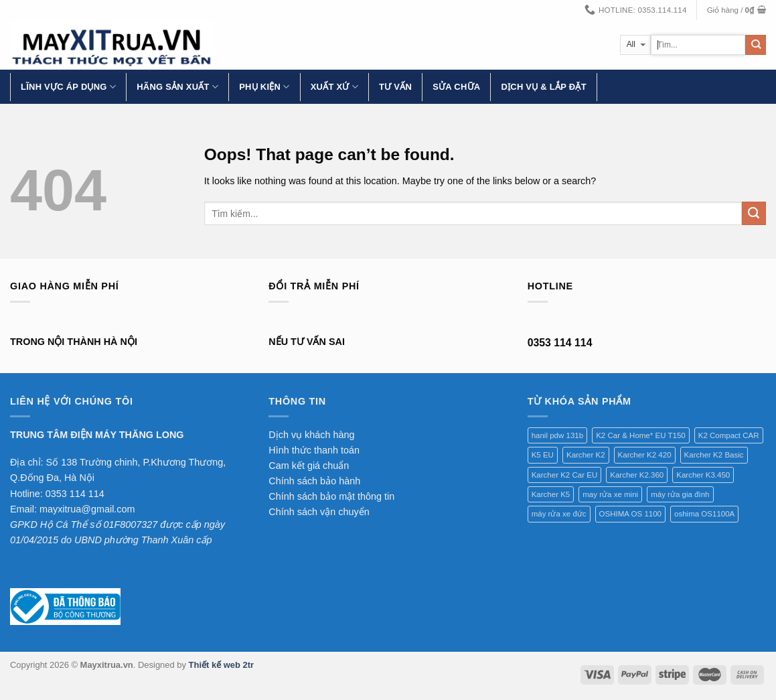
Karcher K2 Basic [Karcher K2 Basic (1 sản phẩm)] (714, 455)
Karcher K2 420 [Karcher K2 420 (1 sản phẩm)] (645, 455)
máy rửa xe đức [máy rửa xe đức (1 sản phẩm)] (559, 514)
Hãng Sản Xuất (177, 87)
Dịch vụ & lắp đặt (543, 87)
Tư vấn (395, 87)
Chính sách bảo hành (314, 481)
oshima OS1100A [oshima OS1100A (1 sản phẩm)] (704, 514)
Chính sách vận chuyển (319, 512)
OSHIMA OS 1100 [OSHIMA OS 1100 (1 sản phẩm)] (630, 514)
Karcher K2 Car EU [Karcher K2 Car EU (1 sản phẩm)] (565, 475)
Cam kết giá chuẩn (309, 466)
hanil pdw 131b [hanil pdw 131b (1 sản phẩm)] (557, 435)
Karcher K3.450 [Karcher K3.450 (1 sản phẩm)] (703, 475)
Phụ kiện (264, 87)
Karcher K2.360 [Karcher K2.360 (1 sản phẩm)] (637, 475)
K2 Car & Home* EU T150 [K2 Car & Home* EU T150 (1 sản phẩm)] (641, 435)
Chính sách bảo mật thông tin (331, 496)
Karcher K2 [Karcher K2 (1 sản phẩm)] (586, 455)
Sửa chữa (456, 87)
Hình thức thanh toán (314, 450)
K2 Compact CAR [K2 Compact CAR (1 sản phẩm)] (729, 435)
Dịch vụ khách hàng (311, 435)
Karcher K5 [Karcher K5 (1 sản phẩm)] (551, 494)
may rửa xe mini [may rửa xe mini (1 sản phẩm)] (610, 494)
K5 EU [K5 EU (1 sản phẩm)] (543, 455)
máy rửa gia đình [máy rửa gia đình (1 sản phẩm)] (680, 494)
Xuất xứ (334, 87)
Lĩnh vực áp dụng (68, 87)
